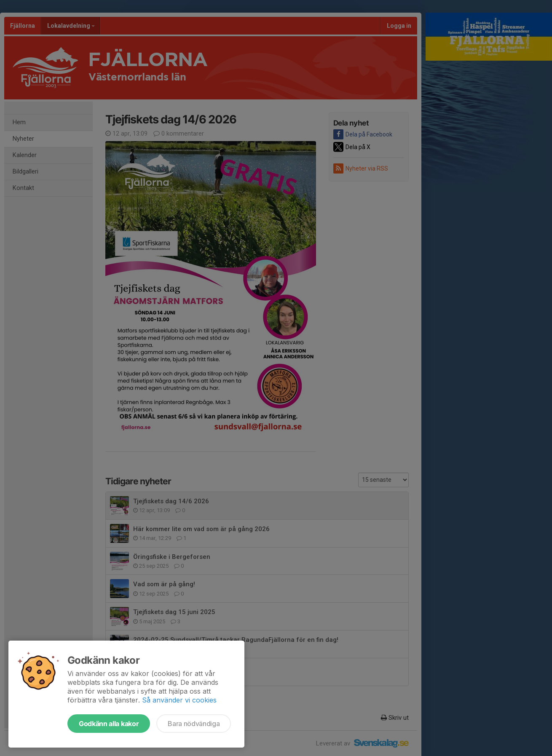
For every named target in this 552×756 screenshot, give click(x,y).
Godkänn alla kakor (109, 724)
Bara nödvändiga (194, 724)
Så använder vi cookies (179, 700)
